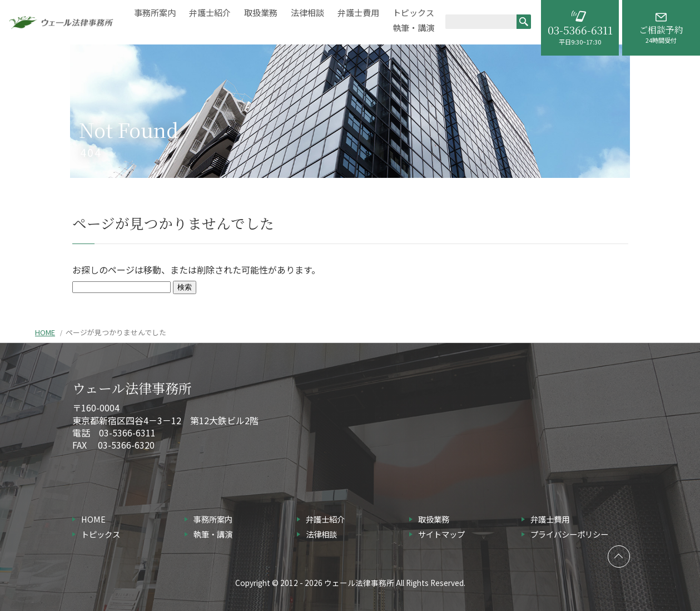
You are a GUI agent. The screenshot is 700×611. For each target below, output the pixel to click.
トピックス (413, 13)
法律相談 (307, 13)
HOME (45, 332)
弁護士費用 (358, 13)
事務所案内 (155, 13)
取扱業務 (261, 13)
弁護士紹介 (210, 13)
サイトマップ (441, 534)
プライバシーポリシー (569, 534)
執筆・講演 (413, 28)
